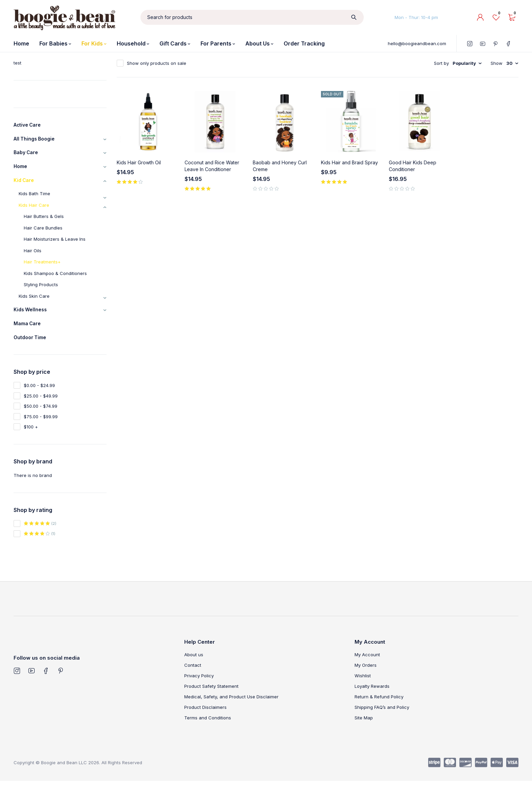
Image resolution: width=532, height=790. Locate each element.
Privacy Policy (199, 685)
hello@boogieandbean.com (417, 43)
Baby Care (28, 155)
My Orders (366, 674)
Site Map (364, 727)
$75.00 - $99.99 (41, 426)
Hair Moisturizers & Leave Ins (55, 245)
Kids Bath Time (34, 199)
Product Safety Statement (211, 695)
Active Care (30, 126)
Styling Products (41, 290)
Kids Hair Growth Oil (139, 162)
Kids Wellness (32, 316)
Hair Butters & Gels (44, 222)
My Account (367, 664)
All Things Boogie (37, 141)
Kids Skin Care (34, 302)
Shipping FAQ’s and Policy (382, 716)
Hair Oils (33, 256)
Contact (193, 674)
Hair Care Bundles (43, 234)
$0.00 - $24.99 (39, 394)
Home (21, 170)
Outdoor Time (32, 346)
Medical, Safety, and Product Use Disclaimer (231, 706)
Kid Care (25, 185)
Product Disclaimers (205, 716)
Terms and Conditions (208, 727)
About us (194, 664)
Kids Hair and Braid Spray (349, 162)
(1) (40, 543)
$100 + (31, 436)
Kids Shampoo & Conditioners (55, 279)
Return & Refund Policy (379, 706)
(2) (40, 533)
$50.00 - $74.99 (41, 415)
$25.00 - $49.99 (41, 405)
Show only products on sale (157, 63)
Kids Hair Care (34, 211)
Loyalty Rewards (372, 695)
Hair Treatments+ (42, 268)
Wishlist (363, 685)
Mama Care (29, 331)
